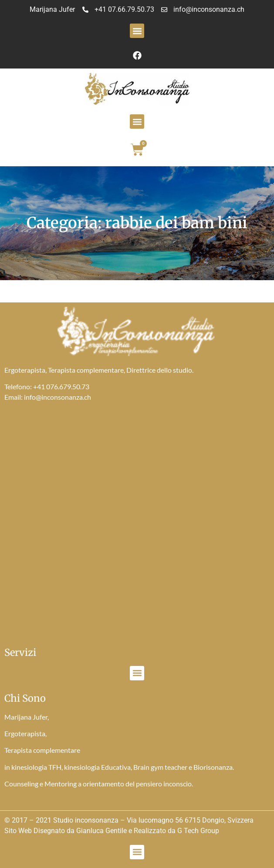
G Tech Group (198, 831)
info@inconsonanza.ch (58, 397)
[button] (137, 31)
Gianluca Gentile (101, 831)
